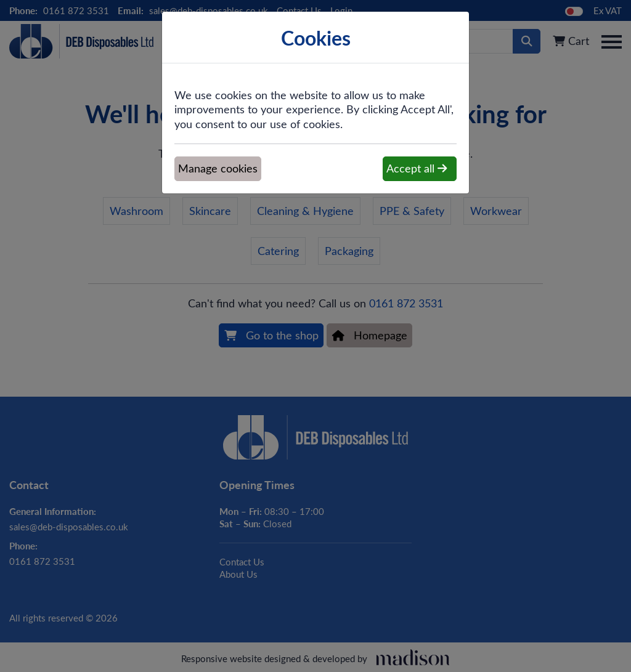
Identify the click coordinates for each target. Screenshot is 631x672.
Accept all (417, 168)
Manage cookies (218, 168)
